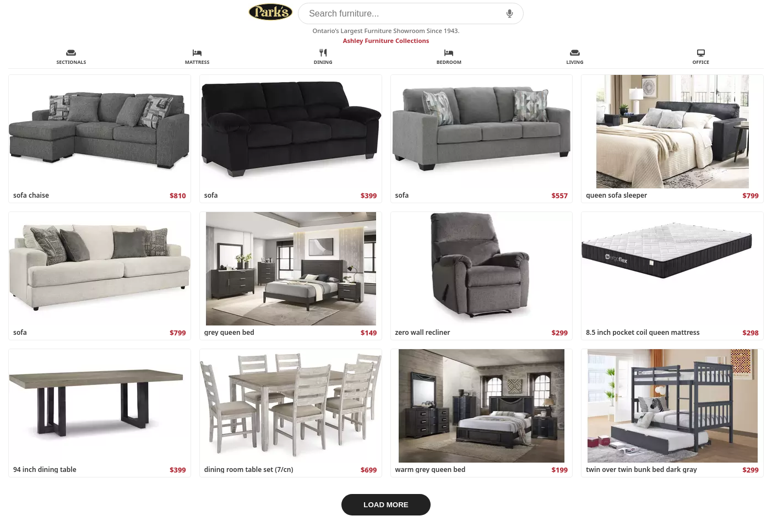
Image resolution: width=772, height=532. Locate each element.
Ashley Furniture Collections (386, 40)
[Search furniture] (411, 13)
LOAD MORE (386, 505)
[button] (510, 13)
